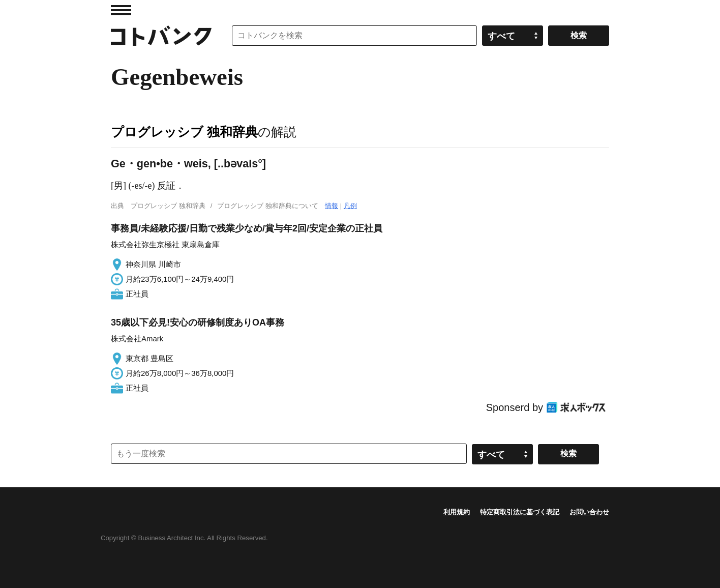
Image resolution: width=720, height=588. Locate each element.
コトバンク (161, 36)
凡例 (350, 206)
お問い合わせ (589, 512)
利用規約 (457, 512)
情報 (332, 206)
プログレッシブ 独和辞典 (184, 132)
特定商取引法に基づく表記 (520, 512)
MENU (121, 10)
